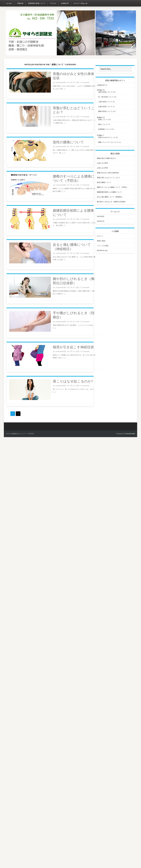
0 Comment (85, 82)
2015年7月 (101, 221)
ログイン (100, 236)
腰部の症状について (105, 111)
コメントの (103, 246)
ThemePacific (130, 434)
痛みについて (103, 124)
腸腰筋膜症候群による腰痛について (109, 192)
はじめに (9, 3)
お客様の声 (65, 3)
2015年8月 (101, 216)
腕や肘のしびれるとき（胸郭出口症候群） (112, 202)
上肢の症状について (105, 102)
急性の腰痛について (68, 142)
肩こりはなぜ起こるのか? (73, 381)
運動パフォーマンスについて (108, 142)
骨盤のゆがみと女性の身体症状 (108, 173)
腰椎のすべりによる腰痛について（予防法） (113, 187)
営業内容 (20, 3)
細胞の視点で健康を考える (106, 158)
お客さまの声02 (102, 168)
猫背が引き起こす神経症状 (73, 347)
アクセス (53, 3)
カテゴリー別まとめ (80, 3)
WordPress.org (102, 250)
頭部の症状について (105, 92)
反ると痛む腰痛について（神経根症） (110, 197)
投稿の (101, 241)
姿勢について (103, 120)
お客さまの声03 (102, 163)
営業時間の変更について (37, 3)
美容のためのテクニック (107, 137)
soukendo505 (61, 82)
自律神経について (104, 129)
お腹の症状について (105, 107)
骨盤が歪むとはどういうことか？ (109, 178)
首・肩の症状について (106, 97)
